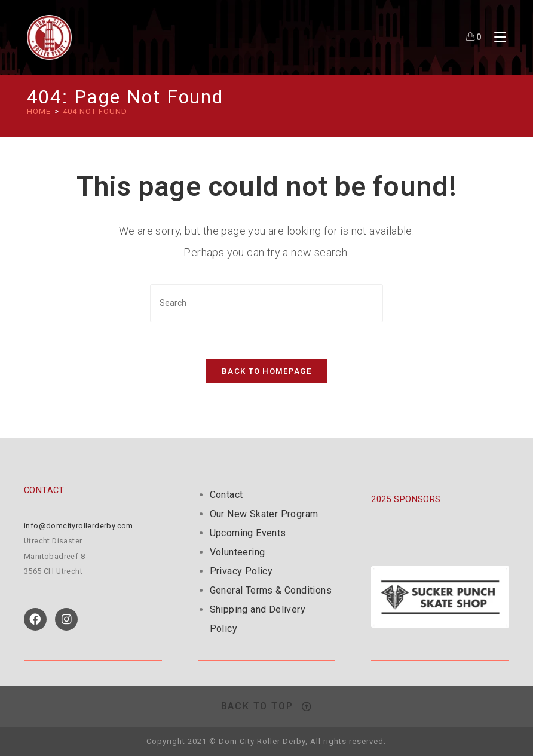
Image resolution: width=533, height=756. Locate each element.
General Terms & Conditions (271, 590)
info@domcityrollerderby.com (79, 526)
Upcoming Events (248, 533)
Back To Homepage (266, 371)
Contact (226, 495)
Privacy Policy (241, 571)
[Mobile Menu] (496, 37)
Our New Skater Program (264, 514)
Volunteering (238, 552)
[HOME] (39, 111)
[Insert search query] (266, 303)
